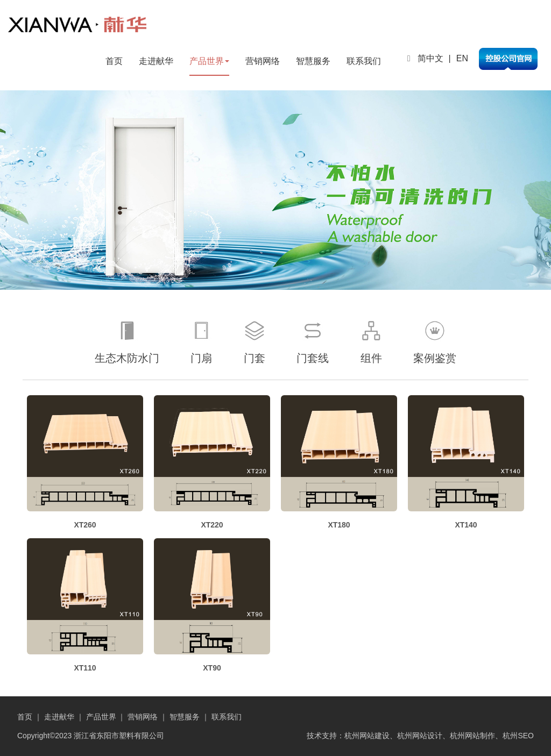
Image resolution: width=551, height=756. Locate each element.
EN (462, 58)
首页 (114, 61)
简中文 (430, 58)
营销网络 (263, 61)
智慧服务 (313, 61)
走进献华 (156, 61)
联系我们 (364, 61)
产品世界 (209, 61)
